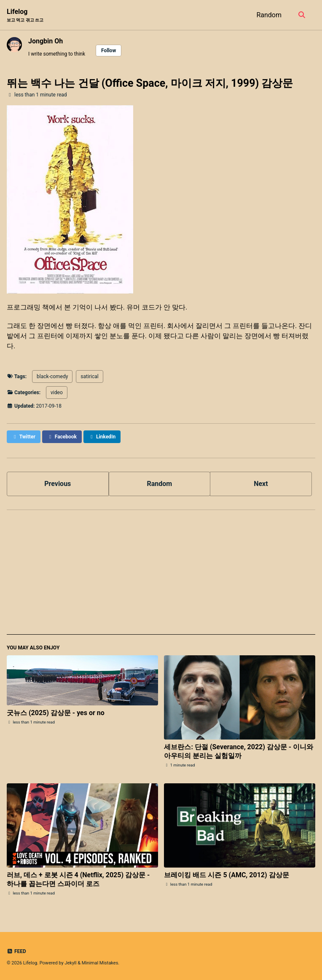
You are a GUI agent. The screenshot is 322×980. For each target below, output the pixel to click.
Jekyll (70, 963)
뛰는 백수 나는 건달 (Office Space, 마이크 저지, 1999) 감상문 (150, 83)
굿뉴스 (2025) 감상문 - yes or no (56, 713)
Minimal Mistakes (100, 963)
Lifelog (25, 15)
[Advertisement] (161, 576)
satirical (89, 377)
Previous (58, 484)
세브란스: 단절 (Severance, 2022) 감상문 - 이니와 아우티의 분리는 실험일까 (239, 751)
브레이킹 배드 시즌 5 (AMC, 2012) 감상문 (226, 875)
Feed (16, 951)
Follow (109, 51)
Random (269, 15)
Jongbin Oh (46, 41)
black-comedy (52, 377)
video (57, 393)
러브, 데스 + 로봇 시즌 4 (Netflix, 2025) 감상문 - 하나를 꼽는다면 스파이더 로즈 (78, 879)
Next (261, 484)
